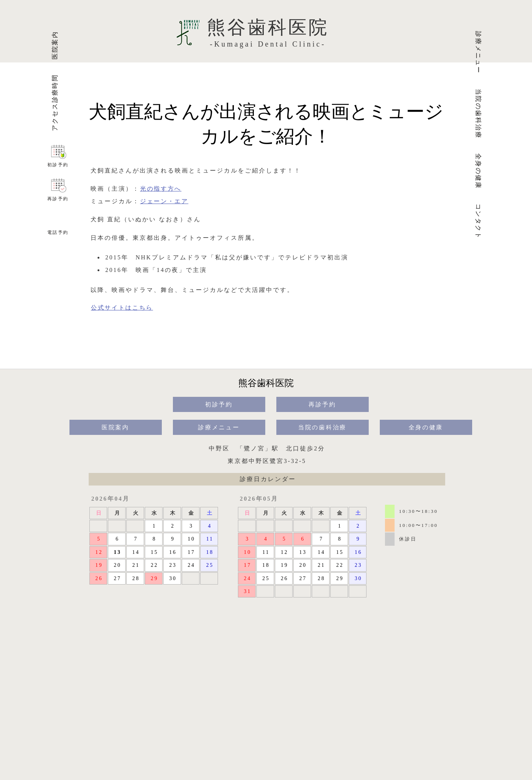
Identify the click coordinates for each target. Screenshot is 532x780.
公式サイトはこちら (122, 300)
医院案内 (58, 40)
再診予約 (59, 212)
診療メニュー (474, 48)
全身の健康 (474, 184)
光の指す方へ (161, 180)
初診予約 (59, 175)
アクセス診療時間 (58, 106)
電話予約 (59, 248)
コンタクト (474, 241)
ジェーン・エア (164, 193)
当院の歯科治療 (474, 118)
